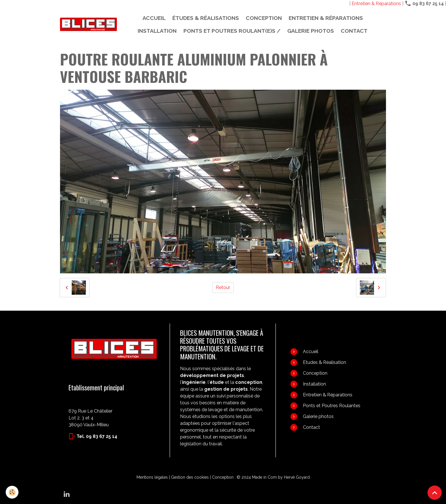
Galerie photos (311, 31)
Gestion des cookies (190, 477)
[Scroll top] (435, 493)
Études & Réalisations (206, 18)
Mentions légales (152, 477)
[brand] (88, 24)
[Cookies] (12, 492)
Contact (354, 31)
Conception (264, 18)
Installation (157, 31)
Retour (223, 287)
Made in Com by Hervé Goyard (281, 477)
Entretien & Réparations (376, 4)
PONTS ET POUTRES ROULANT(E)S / (232, 31)
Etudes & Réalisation (325, 362)
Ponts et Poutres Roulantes (332, 406)
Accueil (154, 18)
